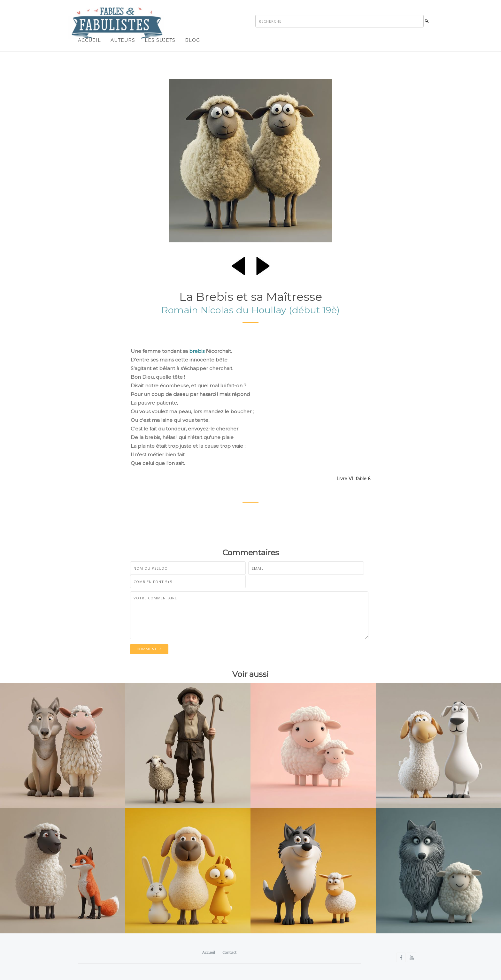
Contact (230, 952)
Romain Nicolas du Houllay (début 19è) (250, 310)
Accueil (89, 40)
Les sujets (160, 40)
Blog (193, 40)
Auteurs (123, 40)
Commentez (149, 649)
